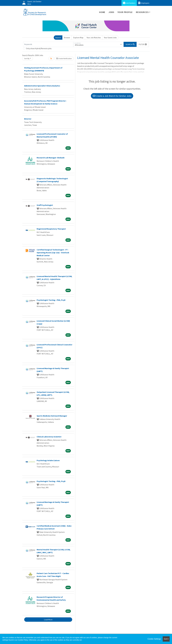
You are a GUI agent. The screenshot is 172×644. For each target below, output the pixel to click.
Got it (166, 639)
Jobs (111, 12)
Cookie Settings (154, 639)
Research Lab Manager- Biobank (51, 158)
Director (28, 119)
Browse (67, 38)
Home (102, 12)
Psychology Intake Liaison (48, 460)
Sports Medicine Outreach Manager (52, 416)
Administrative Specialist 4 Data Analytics (42, 86)
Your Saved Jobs (110, 38)
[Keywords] (48, 44)
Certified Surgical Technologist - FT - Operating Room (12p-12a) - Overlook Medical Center (53, 253)
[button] (143, 44)
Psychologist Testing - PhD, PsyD (51, 300)
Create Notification (64, 58)
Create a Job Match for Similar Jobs (112, 96)
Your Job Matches (94, 38)
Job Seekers (129, 3)
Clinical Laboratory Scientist (49, 437)
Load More (48, 620)
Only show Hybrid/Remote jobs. (39, 48)
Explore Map (78, 38)
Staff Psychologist (45, 205)
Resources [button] (142, 12)
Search (58, 38)
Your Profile (125, 12)
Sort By (27, 58)
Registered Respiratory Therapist (51, 229)
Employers (144, 3)
